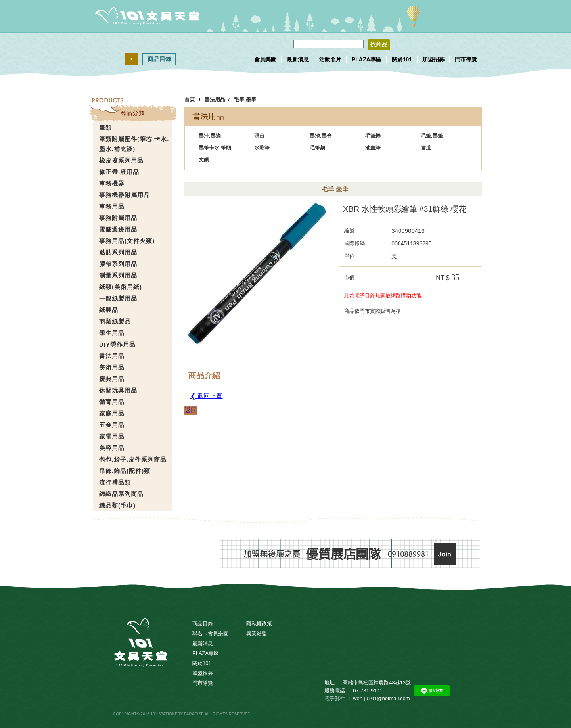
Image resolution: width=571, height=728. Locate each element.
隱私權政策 (259, 624)
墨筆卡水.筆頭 (215, 148)
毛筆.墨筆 (245, 99)
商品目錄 (159, 59)
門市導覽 (466, 59)
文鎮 (204, 160)
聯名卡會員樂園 (210, 633)
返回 (191, 410)
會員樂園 (265, 59)
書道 (426, 148)
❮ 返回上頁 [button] (206, 396)
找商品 (379, 44)
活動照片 (330, 59)
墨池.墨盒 (321, 136)
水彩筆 (262, 148)
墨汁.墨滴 (210, 136)
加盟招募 (433, 59)
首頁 (190, 99)
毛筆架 (317, 148)
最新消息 (298, 59)
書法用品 (215, 99)
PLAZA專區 (367, 59)
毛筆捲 (373, 136)
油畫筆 (373, 148)
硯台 (259, 136)
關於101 (402, 59)
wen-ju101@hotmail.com (381, 698)
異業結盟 (257, 633)
